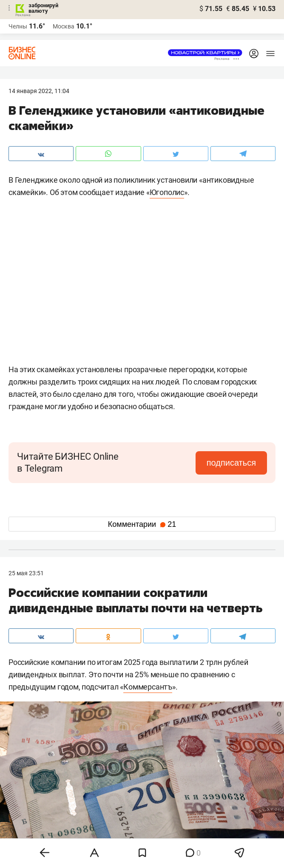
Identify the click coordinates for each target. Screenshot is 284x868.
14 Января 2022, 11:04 (39, 91)
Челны (18, 26)
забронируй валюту (43, 8)
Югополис (167, 192)
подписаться (231, 463)
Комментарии (142, 524)
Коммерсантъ (148, 687)
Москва (64, 26)
